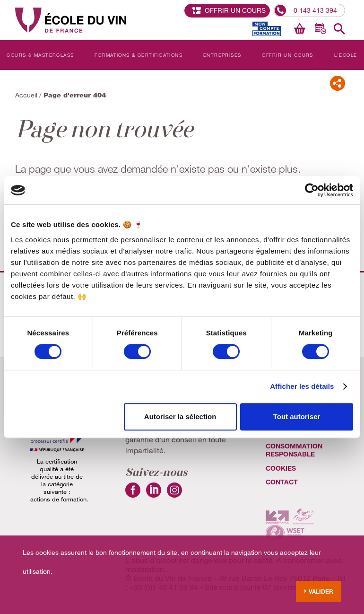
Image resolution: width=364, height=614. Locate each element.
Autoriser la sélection (180, 417)
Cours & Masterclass (40, 55)
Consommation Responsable (294, 450)
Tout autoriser (297, 417)
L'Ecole (346, 55)
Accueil (26, 95)
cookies (281, 468)
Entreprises (222, 55)
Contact (282, 482)
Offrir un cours (288, 55)
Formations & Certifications (139, 55)
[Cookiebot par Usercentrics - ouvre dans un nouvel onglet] (312, 190)
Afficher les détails (302, 386)
